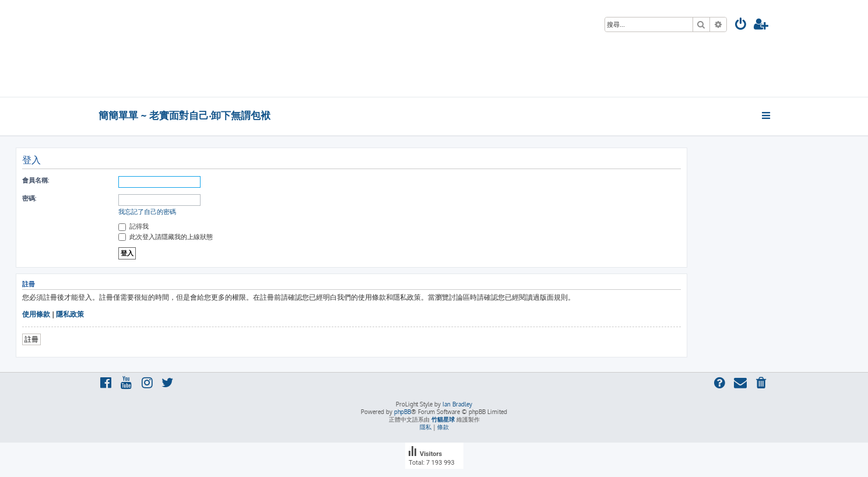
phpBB (403, 412)
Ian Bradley (457, 404)
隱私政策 (70, 314)
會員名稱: (36, 180)
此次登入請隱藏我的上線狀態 (166, 237)
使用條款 (36, 314)
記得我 (133, 226)
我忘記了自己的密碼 (147, 212)
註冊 (31, 339)
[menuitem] (741, 25)
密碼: (29, 198)
